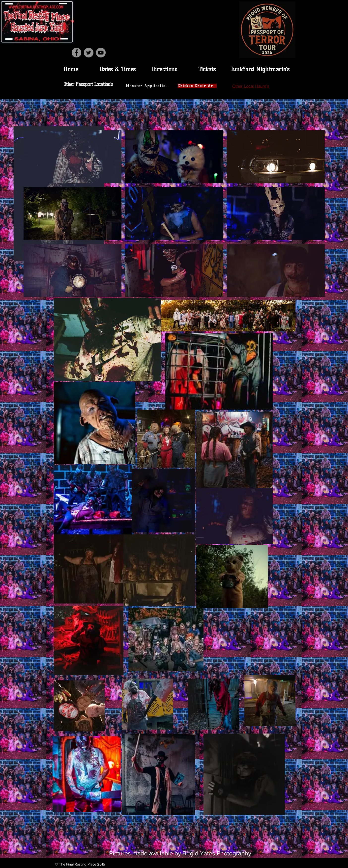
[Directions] (164, 69)
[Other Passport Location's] (89, 84)
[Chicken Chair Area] (198, 86)
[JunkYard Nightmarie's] (260, 69)
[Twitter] (89, 53)
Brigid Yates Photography (217, 853)
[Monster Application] (147, 86)
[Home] (71, 69)
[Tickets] (207, 69)
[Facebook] (76, 53)
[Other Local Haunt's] (251, 86)
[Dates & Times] (117, 69)
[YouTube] (101, 53)
